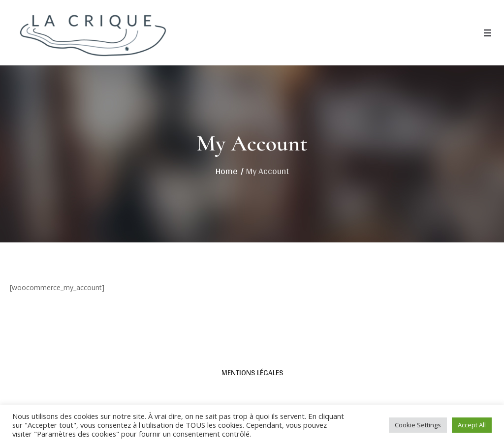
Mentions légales (252, 373)
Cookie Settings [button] (418, 425)
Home (227, 171)
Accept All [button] (472, 425)
